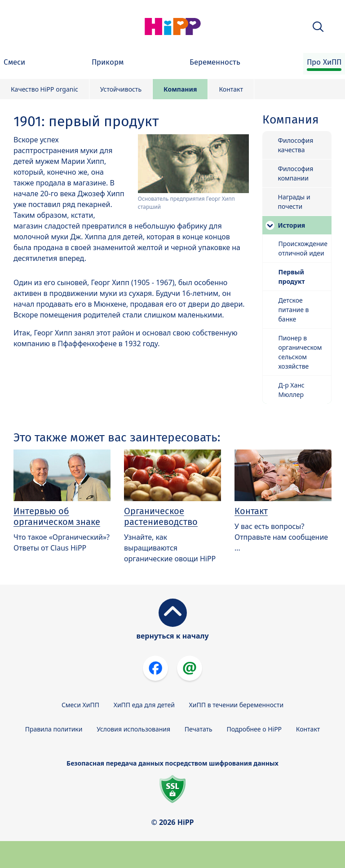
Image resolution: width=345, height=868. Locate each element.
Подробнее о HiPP (254, 729)
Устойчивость (121, 89)
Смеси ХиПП (80, 705)
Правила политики (54, 729)
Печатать (199, 729)
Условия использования (133, 729)
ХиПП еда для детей (144, 705)
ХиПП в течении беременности (237, 705)
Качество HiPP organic (44, 89)
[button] (318, 27)
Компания (180, 89)
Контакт (231, 89)
